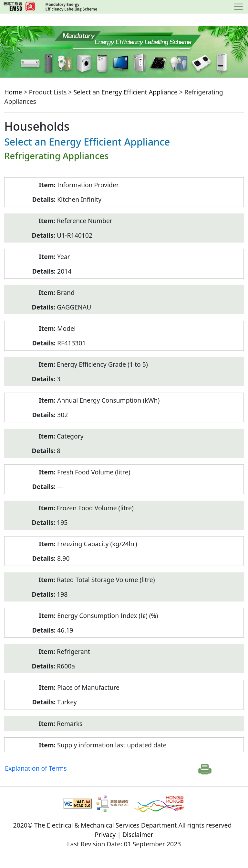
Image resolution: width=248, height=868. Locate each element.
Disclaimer (138, 835)
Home (13, 92)
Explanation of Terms (36, 768)
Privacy (105, 835)
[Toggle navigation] (238, 7)
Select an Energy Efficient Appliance (125, 92)
